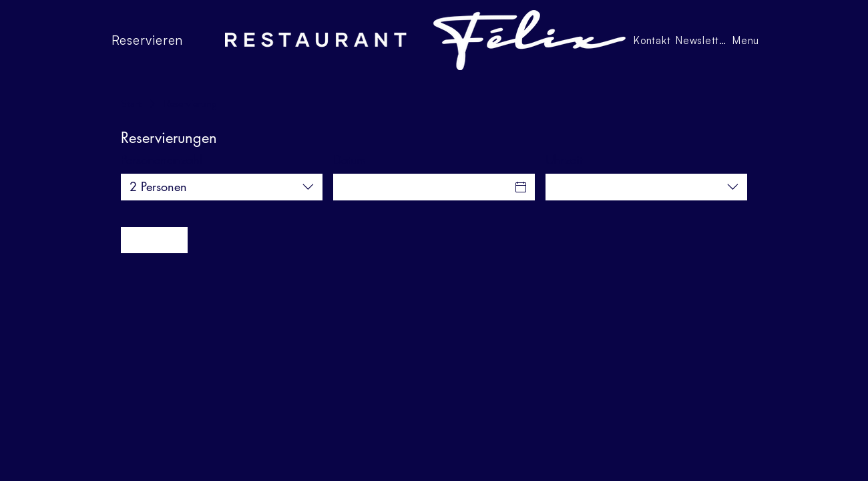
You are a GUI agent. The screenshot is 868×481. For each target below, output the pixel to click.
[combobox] (222, 187)
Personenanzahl (162, 160)
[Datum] (422, 187)
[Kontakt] (653, 40)
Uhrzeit (564, 160)
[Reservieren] (162, 40)
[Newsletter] (702, 40)
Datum (350, 160)
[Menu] (746, 40)
